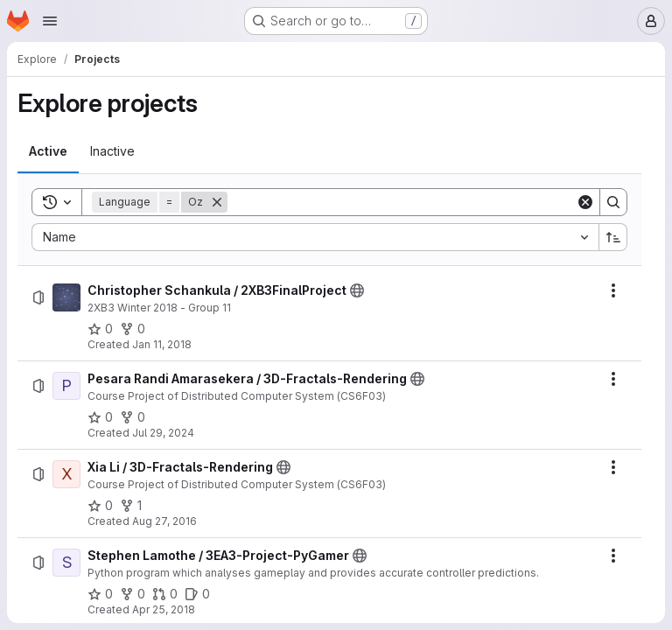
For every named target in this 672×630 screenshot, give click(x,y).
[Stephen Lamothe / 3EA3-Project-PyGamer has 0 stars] (100, 594)
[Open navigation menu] (50, 21)
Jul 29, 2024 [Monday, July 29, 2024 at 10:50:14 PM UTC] (163, 433)
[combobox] (315, 237)
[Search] (402, 202)
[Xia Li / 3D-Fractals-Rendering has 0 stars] (100, 506)
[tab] (48, 151)
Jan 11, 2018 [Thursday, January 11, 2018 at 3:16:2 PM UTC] (162, 344)
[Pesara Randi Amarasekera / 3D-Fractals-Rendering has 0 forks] (133, 417)
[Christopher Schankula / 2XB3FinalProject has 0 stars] (100, 329)
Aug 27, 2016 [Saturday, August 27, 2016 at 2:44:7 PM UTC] (164, 521)
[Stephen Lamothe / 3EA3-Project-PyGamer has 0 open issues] (197, 594)
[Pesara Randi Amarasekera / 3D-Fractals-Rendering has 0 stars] (100, 417)
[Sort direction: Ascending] (613, 237)
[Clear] (585, 202)
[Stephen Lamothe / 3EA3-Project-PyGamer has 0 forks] (133, 594)
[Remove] (217, 202)
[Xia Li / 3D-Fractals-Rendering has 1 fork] (131, 506)
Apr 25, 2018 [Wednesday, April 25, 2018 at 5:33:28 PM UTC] (164, 609)
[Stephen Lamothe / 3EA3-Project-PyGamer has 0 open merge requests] (165, 594)
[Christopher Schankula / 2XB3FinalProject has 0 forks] (133, 329)
